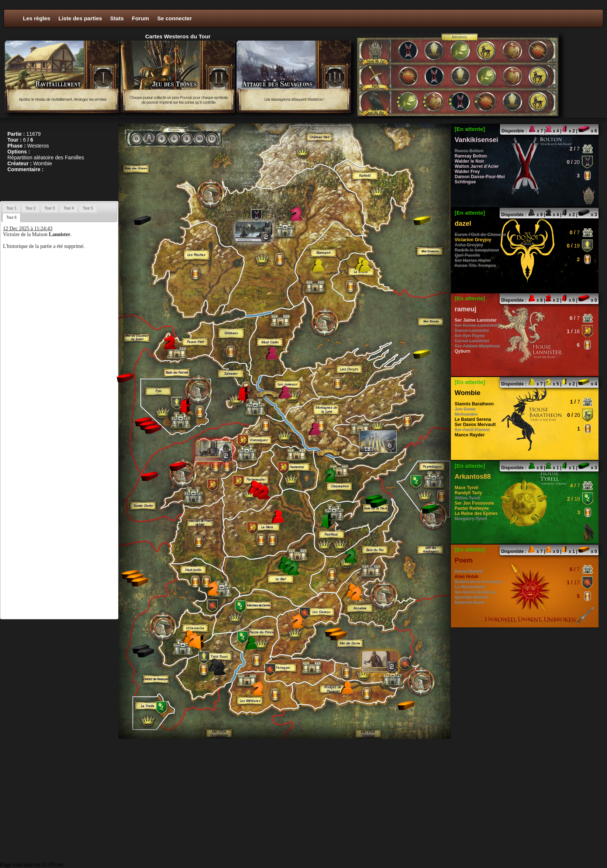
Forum (140, 18)
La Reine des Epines (476, 513)
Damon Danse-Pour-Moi (480, 177)
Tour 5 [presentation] (88, 208)
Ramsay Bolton (471, 156)
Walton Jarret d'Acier (477, 166)
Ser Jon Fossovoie (474, 503)
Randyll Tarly (468, 493)
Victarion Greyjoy (473, 240)
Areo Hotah (467, 577)
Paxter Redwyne (472, 508)
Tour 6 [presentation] (11, 217)
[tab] (11, 208)
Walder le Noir (469, 161)
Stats (117, 18)
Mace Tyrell (466, 488)
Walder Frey (467, 172)
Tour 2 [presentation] (31, 208)
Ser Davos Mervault (475, 425)
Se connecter (175, 18)
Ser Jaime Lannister (476, 320)
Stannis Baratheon (474, 404)
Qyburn (463, 351)
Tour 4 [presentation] (69, 208)
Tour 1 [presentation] (11, 208)
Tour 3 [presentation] (50, 208)
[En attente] (470, 129)
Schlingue (465, 182)
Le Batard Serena (473, 419)
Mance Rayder (470, 435)
